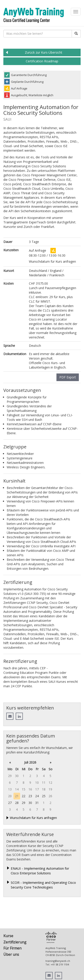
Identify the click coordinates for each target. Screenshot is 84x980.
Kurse (8, 936)
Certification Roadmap (42, 61)
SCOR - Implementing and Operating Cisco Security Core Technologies (43, 885)
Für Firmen (12, 948)
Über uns (11, 954)
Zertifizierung (15, 942)
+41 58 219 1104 (60, 964)
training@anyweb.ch (58, 961)
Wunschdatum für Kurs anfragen (33, 818)
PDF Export (68, 377)
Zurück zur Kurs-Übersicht (44, 52)
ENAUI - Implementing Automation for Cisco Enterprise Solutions (40, 871)
